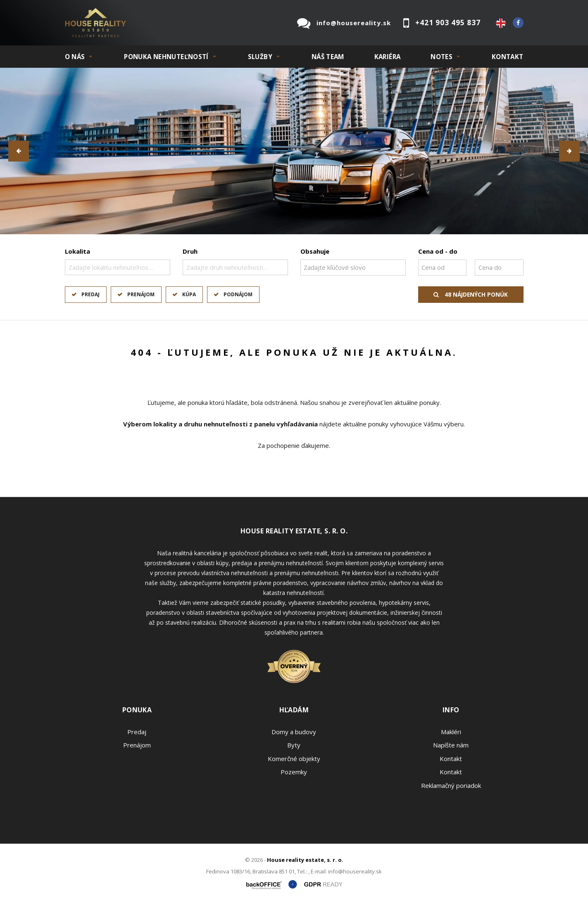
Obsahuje (315, 251)
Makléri (451, 732)
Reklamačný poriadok (451, 785)
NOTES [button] (442, 57)
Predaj (90, 294)
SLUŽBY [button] (260, 57)
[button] (19, 151)
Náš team (328, 57)
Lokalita (77, 251)
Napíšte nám (451, 745)
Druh (190, 251)
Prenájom (141, 294)
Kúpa (189, 294)
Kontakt (508, 57)
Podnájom (238, 294)
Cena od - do (438, 251)
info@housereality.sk (354, 23)
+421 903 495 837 (448, 23)
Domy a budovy (294, 732)
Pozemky (294, 772)
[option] (294, 151)
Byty (294, 745)
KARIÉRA (388, 57)
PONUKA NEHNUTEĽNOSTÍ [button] (166, 57)
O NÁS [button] (75, 57)
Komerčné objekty (294, 759)
